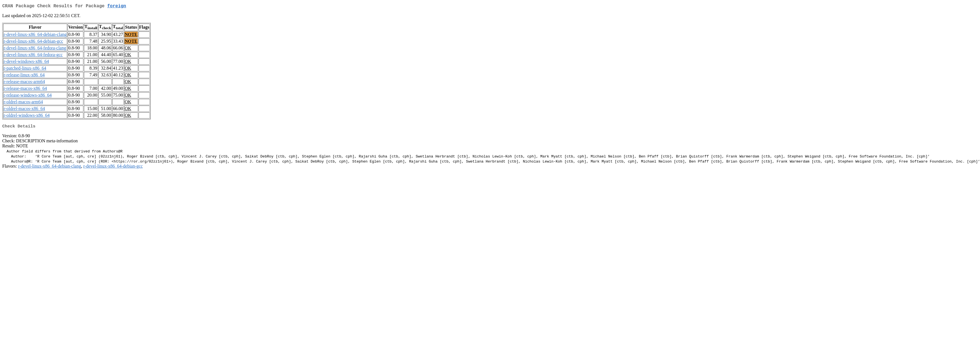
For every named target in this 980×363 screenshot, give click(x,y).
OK (128, 49)
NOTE (131, 36)
